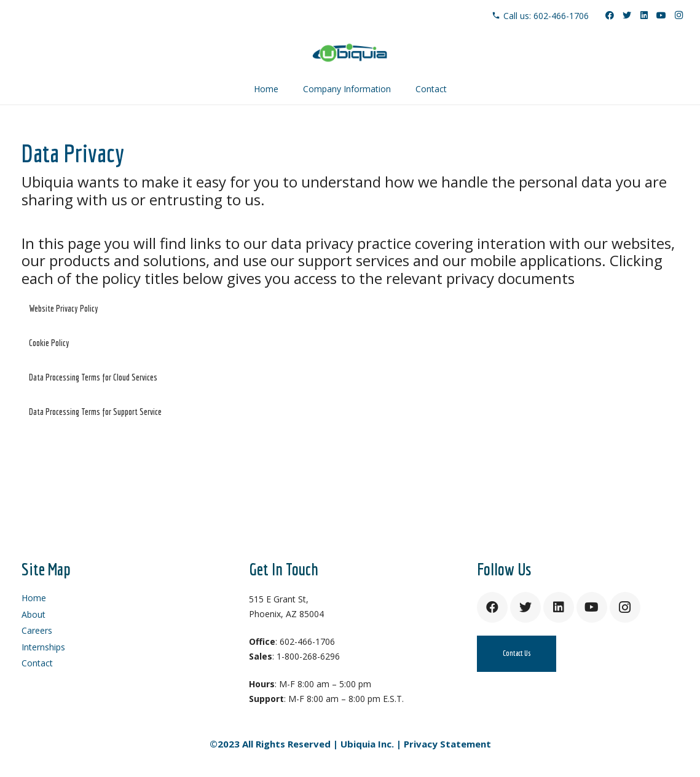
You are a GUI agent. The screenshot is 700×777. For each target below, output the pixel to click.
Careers (37, 630)
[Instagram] (678, 15)
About (33, 614)
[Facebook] (610, 15)
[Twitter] (627, 15)
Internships (43, 647)
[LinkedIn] (644, 15)
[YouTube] (661, 15)
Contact (37, 663)
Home (34, 598)
